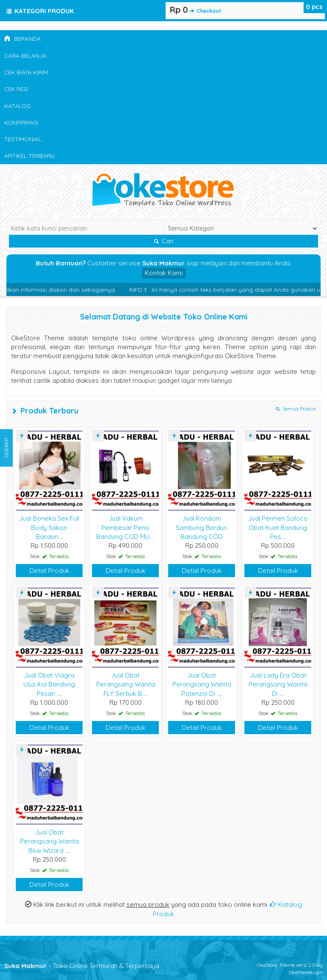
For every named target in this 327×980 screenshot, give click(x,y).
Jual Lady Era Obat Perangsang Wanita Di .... (278, 684)
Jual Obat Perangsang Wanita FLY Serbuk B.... (126, 684)
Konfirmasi (21, 122)
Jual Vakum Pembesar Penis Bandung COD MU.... (125, 527)
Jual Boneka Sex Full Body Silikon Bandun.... (49, 527)
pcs (314, 7)
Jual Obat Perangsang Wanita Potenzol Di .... (202, 684)
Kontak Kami (164, 273)
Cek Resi (16, 89)
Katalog (17, 106)
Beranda (23, 38)
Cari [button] (164, 241)
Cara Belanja (25, 56)
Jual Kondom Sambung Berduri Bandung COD (202, 527)
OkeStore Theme (276, 965)
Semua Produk (296, 409)
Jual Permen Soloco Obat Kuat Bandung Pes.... (278, 527)
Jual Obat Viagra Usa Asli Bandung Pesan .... (49, 684)
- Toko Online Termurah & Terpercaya (82, 966)
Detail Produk (49, 571)
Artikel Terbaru (29, 155)
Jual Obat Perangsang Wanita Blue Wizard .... (49, 841)
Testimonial (23, 139)
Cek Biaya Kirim (26, 72)
